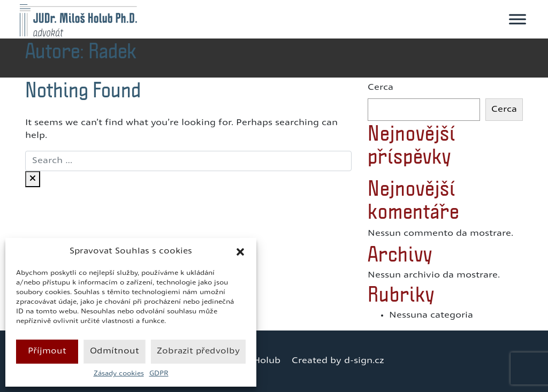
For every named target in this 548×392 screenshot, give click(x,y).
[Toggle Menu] (517, 19)
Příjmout (47, 352)
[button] (240, 252)
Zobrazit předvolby (198, 352)
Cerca (380, 88)
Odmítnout (115, 352)
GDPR (159, 374)
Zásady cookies (119, 374)
